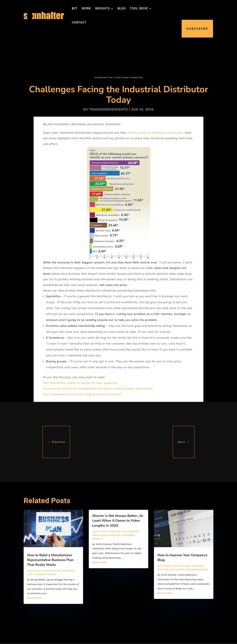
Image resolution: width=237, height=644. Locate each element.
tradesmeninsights (108, 109)
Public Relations (174, 570)
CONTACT (79, 22)
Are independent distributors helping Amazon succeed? (82, 394)
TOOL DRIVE (139, 8)
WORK (86, 8)
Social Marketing (111, 535)
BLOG (122, 8)
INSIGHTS (102, 8)
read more (34, 598)
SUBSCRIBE (197, 29)
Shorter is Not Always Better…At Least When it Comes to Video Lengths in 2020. (118, 521)
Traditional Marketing (129, 78)
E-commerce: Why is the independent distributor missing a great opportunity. (98, 388)
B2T (75, 8)
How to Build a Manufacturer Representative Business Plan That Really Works (50, 560)
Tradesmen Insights (45, 574)
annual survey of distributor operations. (156, 133)
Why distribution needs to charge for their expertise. (80, 383)
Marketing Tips (104, 78)
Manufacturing (52, 571)
